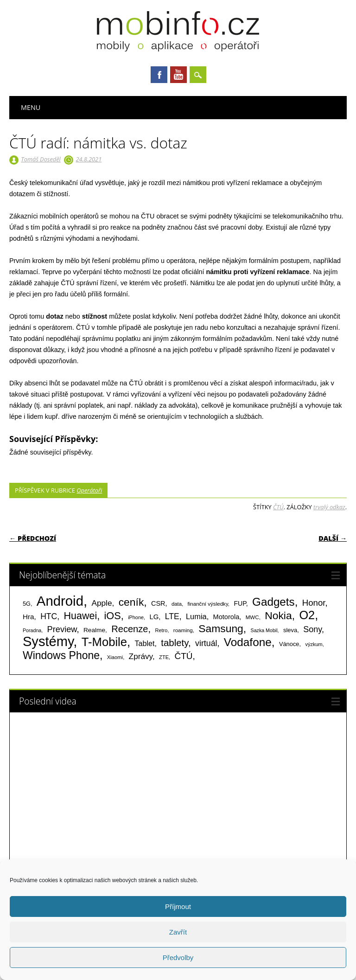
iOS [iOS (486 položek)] (113, 616)
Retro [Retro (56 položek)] (161, 630)
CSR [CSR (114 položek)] (158, 603)
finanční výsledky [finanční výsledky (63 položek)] (208, 604)
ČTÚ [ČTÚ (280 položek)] (184, 656)
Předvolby (178, 958)
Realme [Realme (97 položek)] (94, 630)
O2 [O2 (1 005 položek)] (307, 615)
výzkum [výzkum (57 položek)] (314, 644)
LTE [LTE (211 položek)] (172, 616)
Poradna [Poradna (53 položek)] (32, 630)
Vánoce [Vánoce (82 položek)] (289, 644)
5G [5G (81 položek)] (27, 604)
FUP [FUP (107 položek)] (240, 603)
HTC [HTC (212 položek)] (49, 616)
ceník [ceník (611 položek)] (131, 602)
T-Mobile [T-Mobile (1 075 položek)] (104, 642)
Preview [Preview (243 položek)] (62, 629)
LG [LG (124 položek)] (154, 617)
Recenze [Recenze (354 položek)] (130, 629)
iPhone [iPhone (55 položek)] (136, 617)
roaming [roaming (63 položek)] (183, 630)
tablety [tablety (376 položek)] (175, 643)
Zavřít (178, 932)
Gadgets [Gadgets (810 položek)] (273, 602)
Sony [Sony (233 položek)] (312, 629)
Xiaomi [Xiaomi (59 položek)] (115, 657)
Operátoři (89, 490)
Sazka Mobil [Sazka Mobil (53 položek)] (264, 630)
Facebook (159, 75)
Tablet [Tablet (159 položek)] (145, 643)
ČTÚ (278, 507)
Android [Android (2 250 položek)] (60, 601)
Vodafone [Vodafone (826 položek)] (248, 642)
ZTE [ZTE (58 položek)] (164, 657)
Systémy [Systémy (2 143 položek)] (48, 641)
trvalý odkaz (329, 507)
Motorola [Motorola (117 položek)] (226, 617)
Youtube (178, 75)
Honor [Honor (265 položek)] (314, 603)
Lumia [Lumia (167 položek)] (196, 616)
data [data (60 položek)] (177, 604)
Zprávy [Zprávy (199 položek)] (141, 656)
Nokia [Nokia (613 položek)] (278, 615)
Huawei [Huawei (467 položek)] (81, 616)
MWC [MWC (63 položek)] (252, 617)
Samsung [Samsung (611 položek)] (221, 628)
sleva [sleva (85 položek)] (290, 630)
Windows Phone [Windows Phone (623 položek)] (61, 655)
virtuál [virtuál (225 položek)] (206, 643)
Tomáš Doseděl (41, 159)
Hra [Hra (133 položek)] (29, 617)
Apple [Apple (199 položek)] (102, 603)
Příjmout (178, 906)
